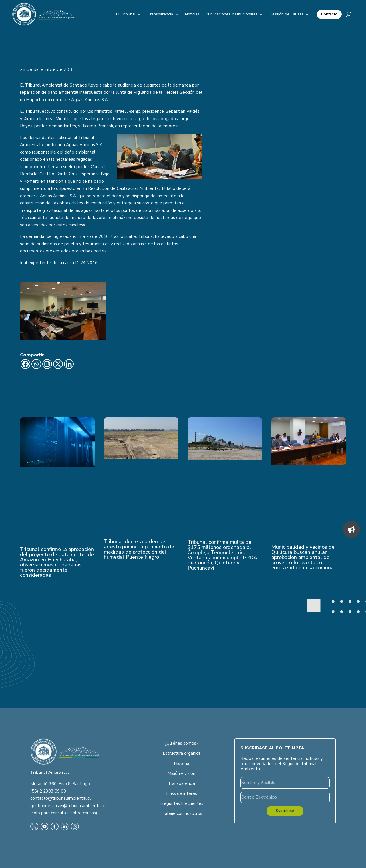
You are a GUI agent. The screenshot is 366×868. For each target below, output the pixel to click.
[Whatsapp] (36, 364)
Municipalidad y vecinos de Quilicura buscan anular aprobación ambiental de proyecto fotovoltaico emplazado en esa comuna (303, 557)
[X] (58, 364)
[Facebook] (25, 364)
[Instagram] (47, 364)
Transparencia (160, 14)
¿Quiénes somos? (182, 743)
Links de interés (182, 793)
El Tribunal (126, 14)
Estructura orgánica (182, 753)
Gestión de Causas (287, 14)
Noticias (192, 14)
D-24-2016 (86, 263)
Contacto (329, 14)
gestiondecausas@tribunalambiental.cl (68, 806)
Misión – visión (181, 773)
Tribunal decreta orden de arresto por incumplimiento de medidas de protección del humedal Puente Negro (139, 549)
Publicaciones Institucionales (232, 14)
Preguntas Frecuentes (181, 803)
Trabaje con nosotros (181, 813)
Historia (182, 763)
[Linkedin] (69, 364)
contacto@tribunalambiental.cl (60, 798)
